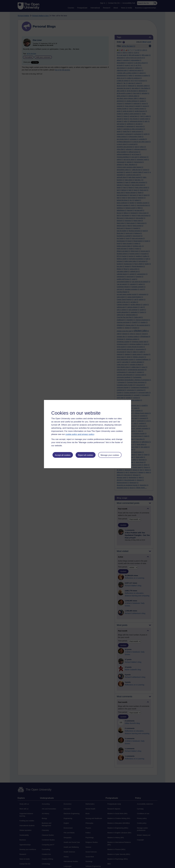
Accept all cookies (63, 455)
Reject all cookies (86, 455)
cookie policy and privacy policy (80, 434)
